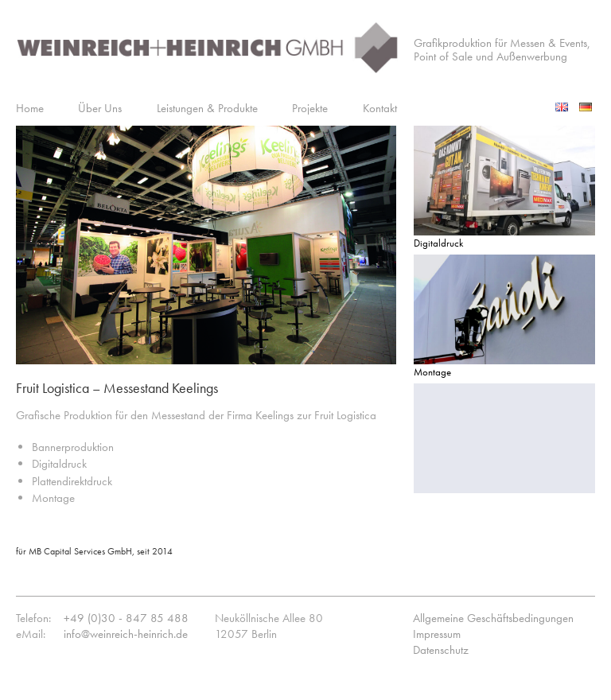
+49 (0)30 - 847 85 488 (126, 618)
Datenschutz (441, 650)
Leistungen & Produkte (207, 108)
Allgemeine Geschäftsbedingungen (493, 618)
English (563, 107)
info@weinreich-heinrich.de (126, 634)
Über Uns (100, 108)
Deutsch (587, 107)
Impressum (437, 634)
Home (30, 108)
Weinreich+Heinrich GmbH (207, 53)
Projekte (310, 108)
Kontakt (380, 108)
